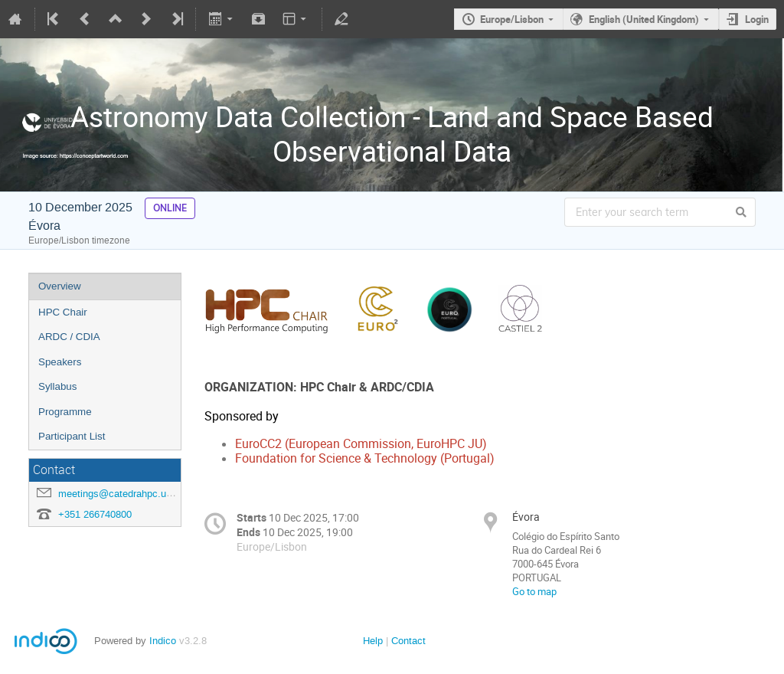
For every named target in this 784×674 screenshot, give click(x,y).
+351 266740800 (95, 514)
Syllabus (57, 386)
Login (757, 19)
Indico (163, 641)
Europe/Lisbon (512, 19)
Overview (60, 286)
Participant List (72, 436)
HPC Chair (63, 312)
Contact (408, 641)
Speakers (60, 362)
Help (373, 641)
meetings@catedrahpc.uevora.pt (130, 494)
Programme (65, 412)
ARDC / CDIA (69, 337)
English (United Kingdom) (644, 19)
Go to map (534, 591)
